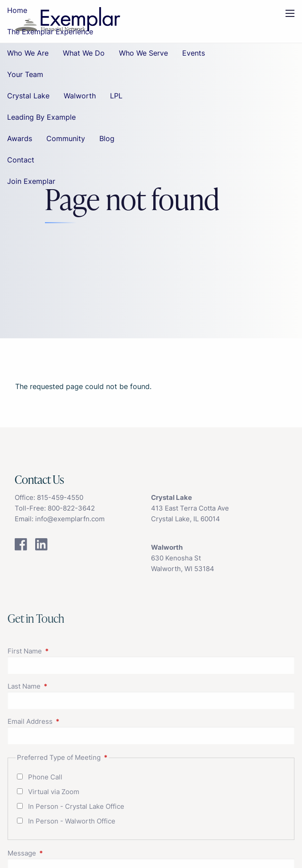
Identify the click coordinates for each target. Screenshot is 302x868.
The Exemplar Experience (50, 32)
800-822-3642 (71, 508)
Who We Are (28, 53)
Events (194, 53)
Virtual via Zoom (54, 792)
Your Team (25, 74)
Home (17, 10)
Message (56, 853)
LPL (116, 96)
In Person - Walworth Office (72, 821)
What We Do (84, 53)
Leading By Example (41, 117)
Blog (107, 138)
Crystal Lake (28, 96)
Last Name (59, 686)
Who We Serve (143, 53)
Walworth (80, 96)
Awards (20, 138)
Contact (21, 160)
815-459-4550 (60, 497)
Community (66, 138)
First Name (59, 651)
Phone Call (45, 777)
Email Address (65, 721)
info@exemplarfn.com (70, 519)
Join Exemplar (31, 181)
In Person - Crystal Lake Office (76, 806)
